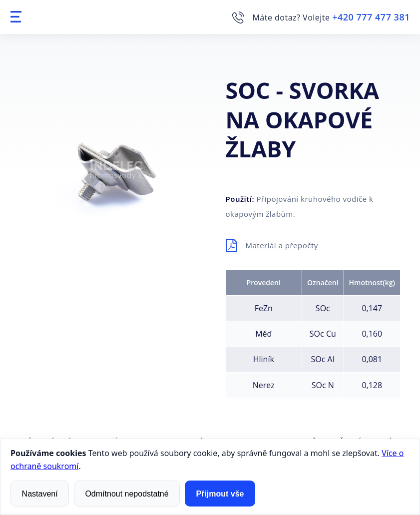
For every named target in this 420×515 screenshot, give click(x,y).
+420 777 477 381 (371, 17)
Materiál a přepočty (282, 245)
